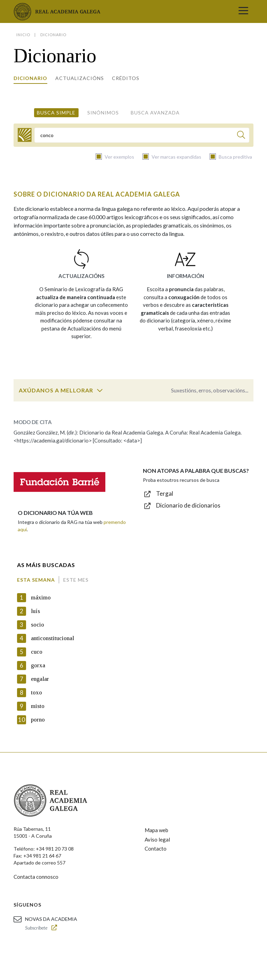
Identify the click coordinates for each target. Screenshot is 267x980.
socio (38, 625)
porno (38, 720)
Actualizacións (80, 78)
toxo (37, 692)
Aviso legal (157, 839)
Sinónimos (103, 113)
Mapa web (156, 830)
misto (38, 706)
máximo (41, 597)
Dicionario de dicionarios (188, 505)
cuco (37, 652)
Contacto (156, 848)
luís (35, 611)
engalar (40, 679)
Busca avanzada (155, 113)
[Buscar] (241, 136)
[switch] (100, 390)
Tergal (165, 493)
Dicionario (30, 78)
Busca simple (56, 113)
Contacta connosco (36, 877)
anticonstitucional (52, 638)
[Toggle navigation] (243, 11)
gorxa (38, 665)
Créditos (126, 78)
